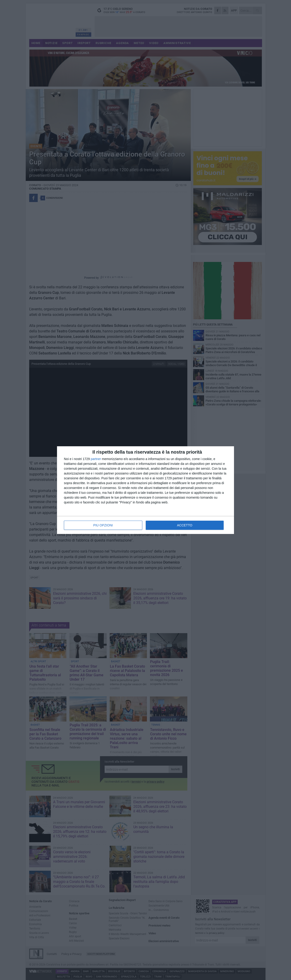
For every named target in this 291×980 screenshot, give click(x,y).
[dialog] (145, 490)
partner (96, 459)
